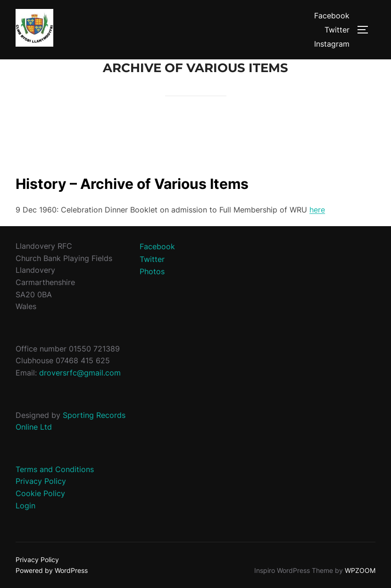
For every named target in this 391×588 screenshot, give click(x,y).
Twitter (337, 30)
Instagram (332, 44)
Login (25, 506)
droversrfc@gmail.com (80, 373)
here (317, 210)
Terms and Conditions (55, 469)
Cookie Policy (40, 493)
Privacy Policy (41, 481)
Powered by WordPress (52, 570)
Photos (152, 271)
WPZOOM (360, 570)
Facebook (332, 16)
